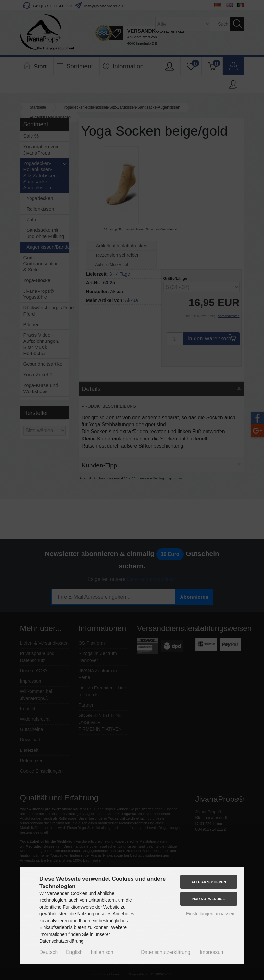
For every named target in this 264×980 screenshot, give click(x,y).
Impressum (212, 952)
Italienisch (102, 952)
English (74, 952)
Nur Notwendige (209, 899)
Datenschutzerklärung (166, 952)
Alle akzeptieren (209, 882)
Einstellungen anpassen (208, 914)
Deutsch (49, 952)
